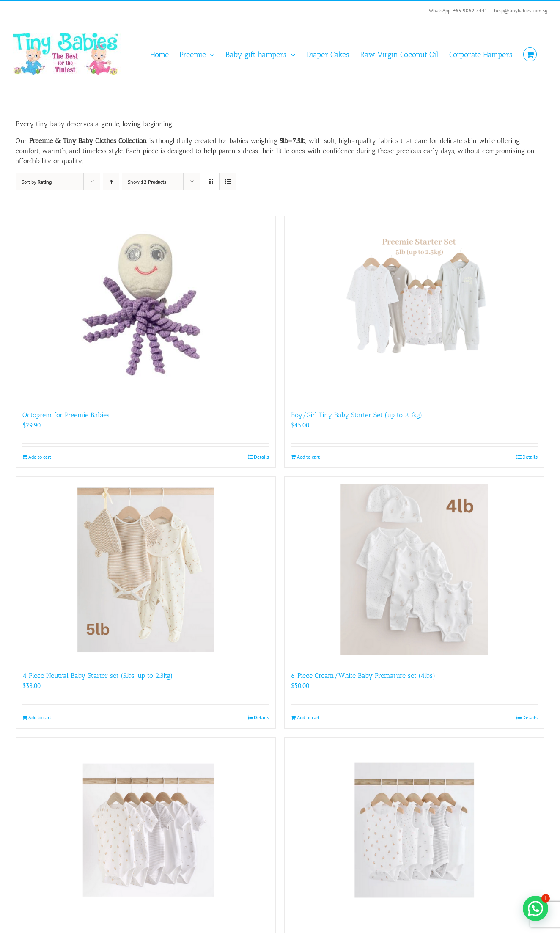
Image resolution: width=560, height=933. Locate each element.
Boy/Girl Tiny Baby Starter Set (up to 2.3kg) (357, 415)
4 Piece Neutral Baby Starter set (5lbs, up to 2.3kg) (97, 676)
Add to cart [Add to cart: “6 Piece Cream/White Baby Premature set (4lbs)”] (308, 717)
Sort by (37, 182)
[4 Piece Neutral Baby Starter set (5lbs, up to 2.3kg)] (146, 570)
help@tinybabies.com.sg (521, 10)
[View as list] (228, 182)
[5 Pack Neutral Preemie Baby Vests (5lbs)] (414, 830)
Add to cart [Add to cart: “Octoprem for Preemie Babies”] (40, 457)
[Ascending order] (111, 182)
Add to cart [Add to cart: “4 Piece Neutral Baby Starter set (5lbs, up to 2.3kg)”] (40, 717)
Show (147, 182)
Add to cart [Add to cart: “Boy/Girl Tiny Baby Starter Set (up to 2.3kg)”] (308, 457)
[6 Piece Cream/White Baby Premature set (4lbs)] (414, 570)
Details (261, 457)
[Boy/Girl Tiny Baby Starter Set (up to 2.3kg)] (414, 309)
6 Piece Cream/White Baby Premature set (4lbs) (363, 676)
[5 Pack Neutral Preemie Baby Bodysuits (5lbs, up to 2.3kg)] (146, 830)
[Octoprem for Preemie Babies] (146, 309)
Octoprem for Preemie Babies (66, 415)
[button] (535, 908)
